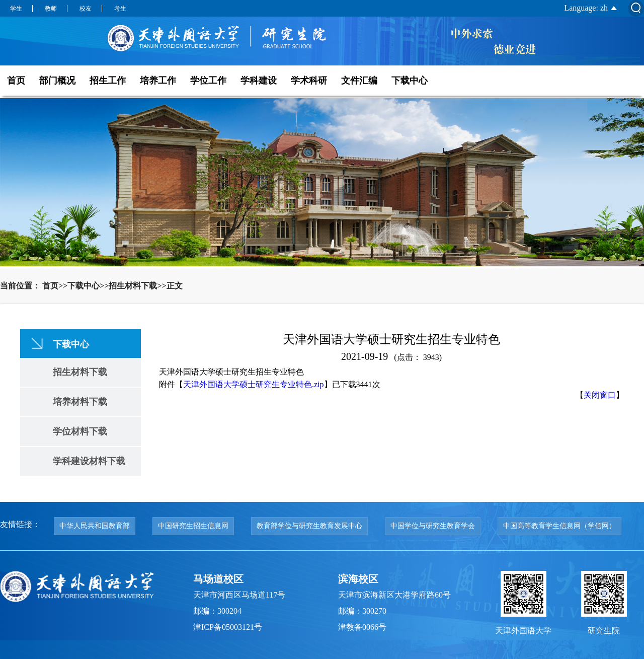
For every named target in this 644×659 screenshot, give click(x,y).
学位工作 (208, 81)
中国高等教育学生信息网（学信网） (559, 526)
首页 (16, 81)
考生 (120, 9)
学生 (16, 9)
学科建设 (259, 81)
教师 (51, 9)
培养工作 (158, 81)
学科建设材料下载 (89, 461)
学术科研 (309, 81)
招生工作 (108, 81)
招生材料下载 (80, 372)
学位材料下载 (80, 431)
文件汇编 (359, 81)
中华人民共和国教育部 (95, 526)
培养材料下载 (80, 402)
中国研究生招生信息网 (193, 526)
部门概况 (57, 81)
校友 (86, 9)
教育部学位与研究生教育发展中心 (309, 526)
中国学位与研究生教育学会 (433, 526)
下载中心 (410, 81)
